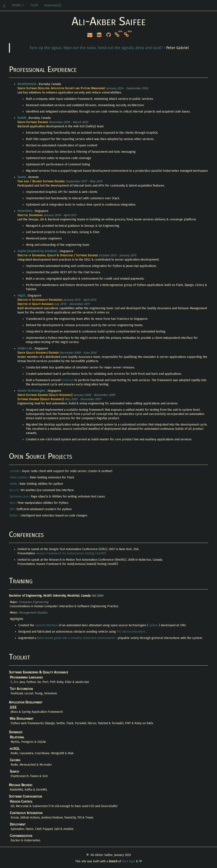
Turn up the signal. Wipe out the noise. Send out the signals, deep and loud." (97, 48)
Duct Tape (129, 861)
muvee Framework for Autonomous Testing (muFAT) (71, 553)
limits (14, 484)
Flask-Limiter (19, 477)
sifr (12, 509)
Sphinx (154, 625)
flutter (14, 516)
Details (18, 5)
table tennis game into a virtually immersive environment (76, 638)
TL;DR (34, 5)
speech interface (47, 625)
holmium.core (19, 496)
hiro (13, 503)
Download (53, 5)
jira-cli (14, 490)
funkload (68, 380)
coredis (15, 471)
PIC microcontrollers (131, 632)
